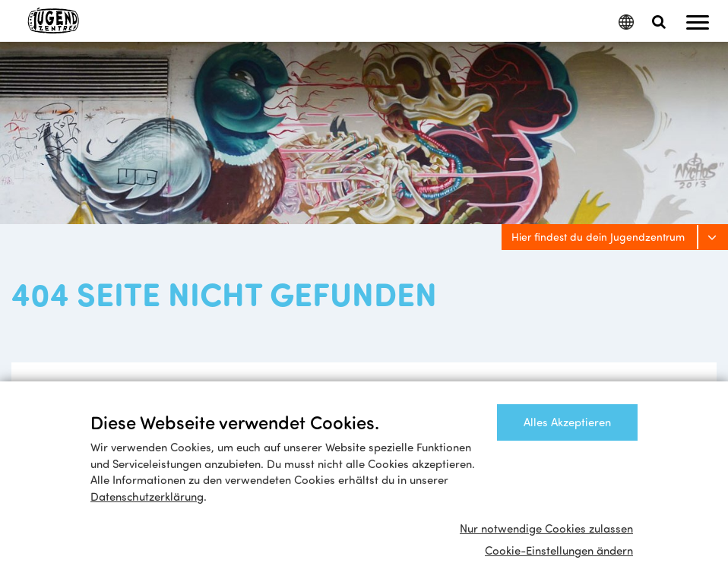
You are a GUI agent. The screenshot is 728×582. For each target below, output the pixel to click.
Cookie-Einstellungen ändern (559, 550)
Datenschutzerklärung (147, 496)
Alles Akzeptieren (567, 422)
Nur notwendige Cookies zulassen (546, 528)
